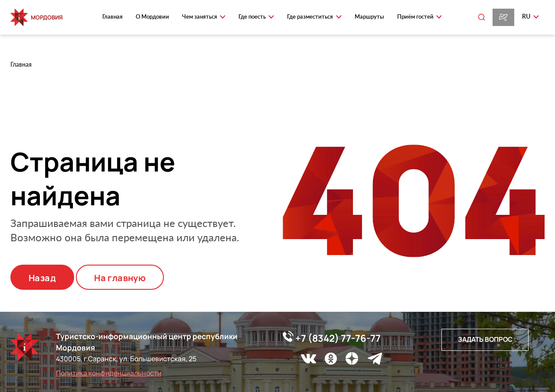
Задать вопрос (485, 339)
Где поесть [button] (253, 16)
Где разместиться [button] (311, 16)
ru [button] (527, 16)
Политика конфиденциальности (109, 373)
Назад (42, 278)
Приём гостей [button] (416, 16)
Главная (113, 16)
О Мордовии (152, 16)
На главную (120, 278)
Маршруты (369, 16)
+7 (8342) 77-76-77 (332, 338)
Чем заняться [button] (200, 16)
